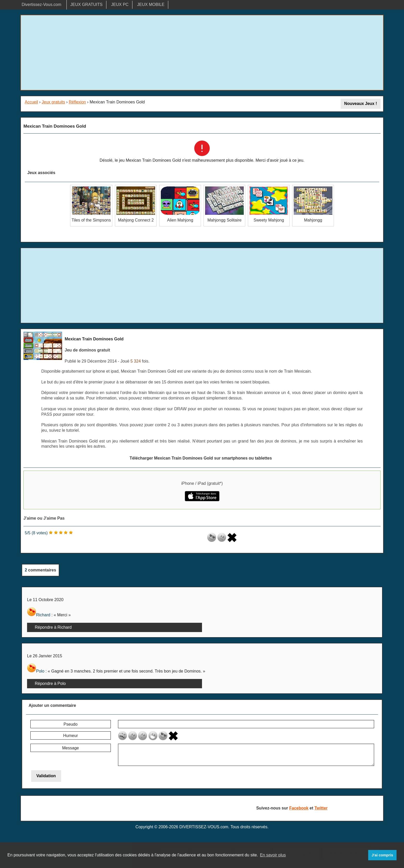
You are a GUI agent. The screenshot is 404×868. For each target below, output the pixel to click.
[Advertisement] (202, 53)
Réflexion (77, 102)
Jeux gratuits (53, 102)
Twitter (321, 808)
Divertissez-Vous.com (41, 5)
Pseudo (71, 724)
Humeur (70, 736)
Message (70, 748)
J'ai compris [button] (382, 855)
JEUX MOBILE (151, 5)
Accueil (31, 102)
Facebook (299, 808)
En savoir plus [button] (273, 855)
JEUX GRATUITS (86, 5)
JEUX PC (120, 5)
